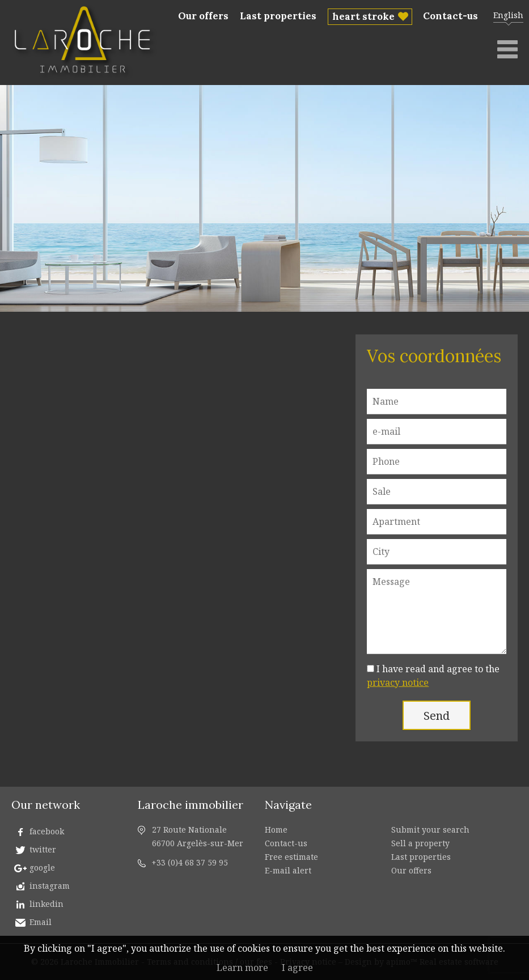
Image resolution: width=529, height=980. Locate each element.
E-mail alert (288, 870)
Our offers (203, 16)
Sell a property (420, 843)
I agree (297, 968)
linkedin (46, 904)
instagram (50, 886)
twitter (43, 849)
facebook (47, 831)
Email (41, 922)
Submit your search (430, 830)
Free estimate (291, 857)
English (508, 15)
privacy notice (398, 682)
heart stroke (363, 16)
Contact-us (450, 16)
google (42, 867)
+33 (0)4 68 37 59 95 (190, 862)
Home (276, 830)
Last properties (278, 16)
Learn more (242, 968)
